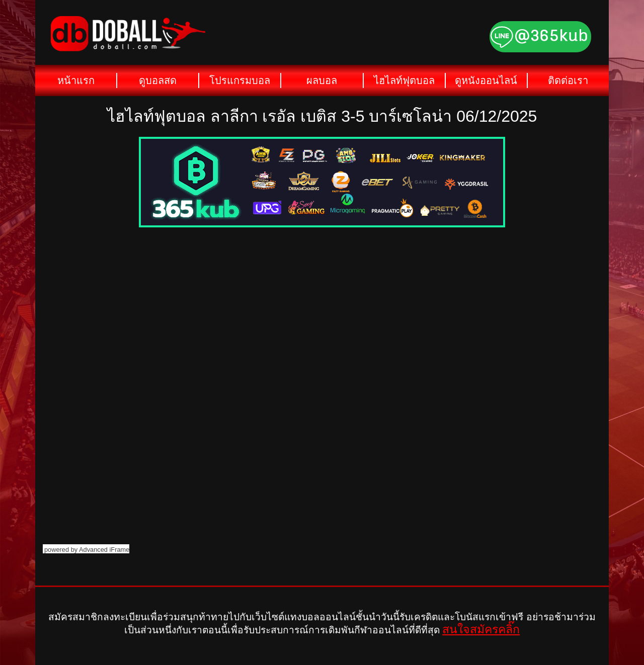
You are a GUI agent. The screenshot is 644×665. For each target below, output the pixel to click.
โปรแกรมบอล (240, 80)
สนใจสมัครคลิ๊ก (481, 629)
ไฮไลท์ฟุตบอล (404, 80)
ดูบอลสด (158, 80)
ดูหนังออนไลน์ (486, 80)
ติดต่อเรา (568, 80)
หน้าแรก (76, 80)
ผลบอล (322, 80)
